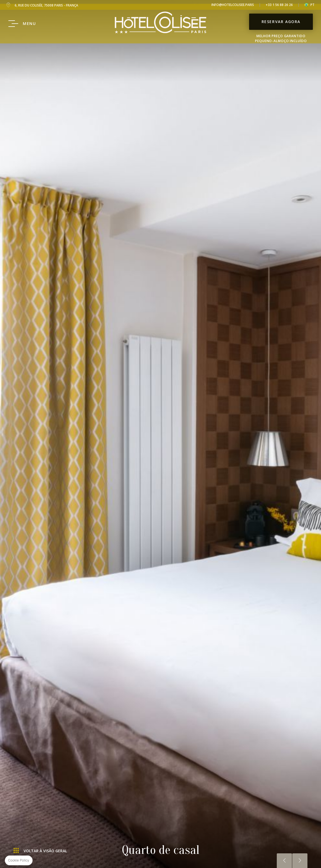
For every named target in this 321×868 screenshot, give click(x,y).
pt (312, 5)
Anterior (284, 861)
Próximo (300, 861)
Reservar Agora (281, 28)
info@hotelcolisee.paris (233, 5)
